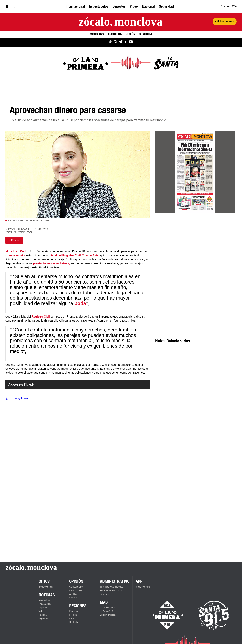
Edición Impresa (108, 615)
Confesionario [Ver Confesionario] (76, 587)
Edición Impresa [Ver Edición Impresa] (225, 22)
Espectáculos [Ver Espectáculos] (99, 6)
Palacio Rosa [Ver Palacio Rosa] (76, 590)
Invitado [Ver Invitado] (73, 598)
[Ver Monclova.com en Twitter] (121, 42)
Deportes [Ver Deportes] (119, 6)
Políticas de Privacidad (111, 590)
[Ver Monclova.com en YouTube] (131, 42)
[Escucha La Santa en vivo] (214, 615)
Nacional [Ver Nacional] (148, 6)
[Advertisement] (195, 249)
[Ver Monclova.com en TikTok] (110, 42)
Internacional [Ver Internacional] (75, 6)
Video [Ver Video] (134, 6)
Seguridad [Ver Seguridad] (166, 6)
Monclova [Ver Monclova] (97, 34)
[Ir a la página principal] (121, 22)
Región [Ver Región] (130, 34)
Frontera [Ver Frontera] (115, 34)
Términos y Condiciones (112, 587)
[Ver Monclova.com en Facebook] (126, 42)
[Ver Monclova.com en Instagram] (115, 42)
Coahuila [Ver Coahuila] (145, 34)
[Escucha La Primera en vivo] (165, 615)
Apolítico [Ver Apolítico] (73, 594)
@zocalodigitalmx (17, 398)
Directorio (104, 594)
